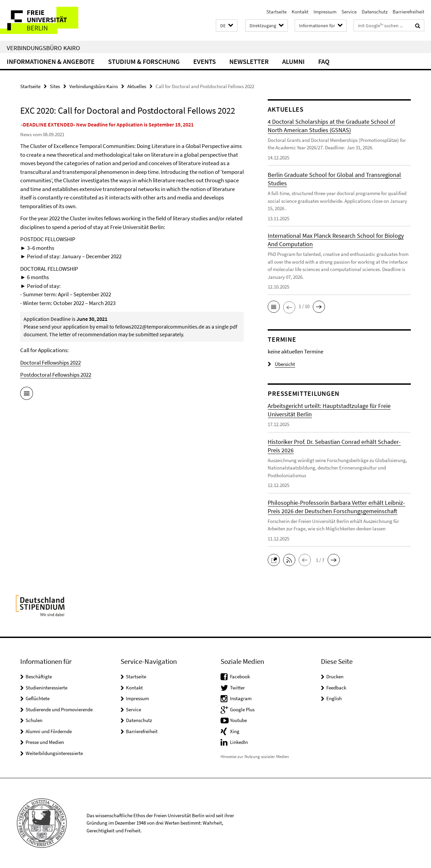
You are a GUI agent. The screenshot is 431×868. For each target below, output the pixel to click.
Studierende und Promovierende (59, 709)
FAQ (324, 61)
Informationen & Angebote (51, 61)
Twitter (237, 688)
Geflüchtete (38, 698)
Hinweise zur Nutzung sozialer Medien (255, 757)
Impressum (325, 12)
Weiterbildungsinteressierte (54, 753)
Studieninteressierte (46, 688)
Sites (55, 86)
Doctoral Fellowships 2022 (51, 363)
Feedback (336, 688)
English (334, 698)
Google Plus (242, 709)
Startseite (276, 12)
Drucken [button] (335, 676)
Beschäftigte (39, 676)
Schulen (34, 720)
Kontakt (300, 12)
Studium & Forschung (144, 61)
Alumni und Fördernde (49, 731)
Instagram (241, 698)
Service (349, 12)
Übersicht (281, 364)
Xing (235, 731)
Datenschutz (375, 12)
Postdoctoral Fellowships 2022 (56, 375)
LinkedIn (239, 742)
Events (205, 61)
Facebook (240, 676)
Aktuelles (137, 86)
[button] (227, 26)
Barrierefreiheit (408, 12)
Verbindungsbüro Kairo (43, 48)
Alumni (293, 61)
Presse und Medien (45, 742)
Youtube (238, 720)
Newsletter (249, 61)
